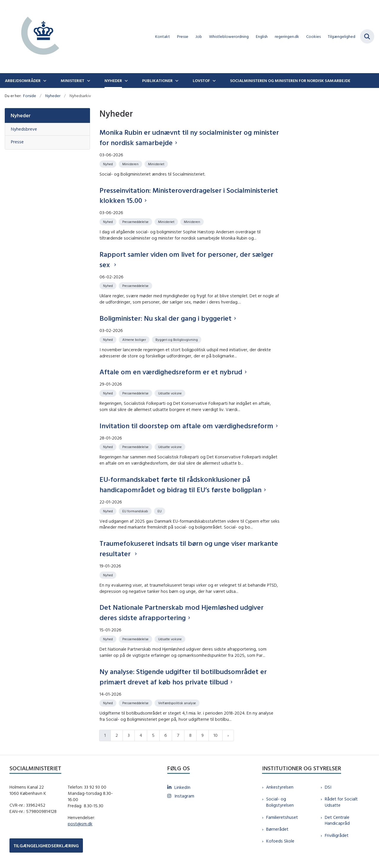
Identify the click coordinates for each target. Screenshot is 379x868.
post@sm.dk (80, 824)
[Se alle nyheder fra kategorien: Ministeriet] (157, 164)
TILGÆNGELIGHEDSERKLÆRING (46, 846)
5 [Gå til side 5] (153, 735)
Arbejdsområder (23, 81)
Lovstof (201, 81)
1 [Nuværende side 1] (105, 735)
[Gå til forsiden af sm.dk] (38, 37)
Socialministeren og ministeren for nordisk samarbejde (290, 81)
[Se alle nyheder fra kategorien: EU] (160, 511)
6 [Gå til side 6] (166, 735)
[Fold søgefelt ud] (367, 36)
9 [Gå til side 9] (203, 735)
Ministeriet (73, 81)
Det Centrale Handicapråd (337, 820)
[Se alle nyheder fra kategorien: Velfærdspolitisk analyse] (178, 703)
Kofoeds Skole (280, 841)
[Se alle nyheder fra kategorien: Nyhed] (109, 164)
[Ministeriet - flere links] (88, 81)
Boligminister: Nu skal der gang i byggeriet (166, 318)
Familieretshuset (282, 817)
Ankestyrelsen (280, 787)
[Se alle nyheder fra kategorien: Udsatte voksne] (171, 393)
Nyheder (113, 81)
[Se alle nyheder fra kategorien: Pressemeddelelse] (136, 221)
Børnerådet (277, 829)
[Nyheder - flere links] (126, 81)
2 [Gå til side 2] (117, 735)
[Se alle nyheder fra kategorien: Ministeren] (131, 164)
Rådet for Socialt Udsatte (341, 802)
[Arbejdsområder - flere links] (44, 81)
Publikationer (157, 81)
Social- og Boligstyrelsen (280, 802)
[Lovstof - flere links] (213, 81)
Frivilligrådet (337, 835)
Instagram (184, 796)
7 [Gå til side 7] (178, 735)
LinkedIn (182, 787)
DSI (328, 787)
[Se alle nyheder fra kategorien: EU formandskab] (136, 511)
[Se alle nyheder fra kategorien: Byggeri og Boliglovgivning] (177, 339)
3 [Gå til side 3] (129, 735)
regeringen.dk (287, 37)
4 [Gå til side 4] (141, 735)
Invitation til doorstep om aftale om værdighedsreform (186, 426)
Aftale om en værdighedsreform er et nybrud (171, 372)
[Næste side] (228, 735)
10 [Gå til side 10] (216, 735)
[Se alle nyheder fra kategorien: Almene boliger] (135, 339)
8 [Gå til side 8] (190, 735)
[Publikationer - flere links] (176, 81)
